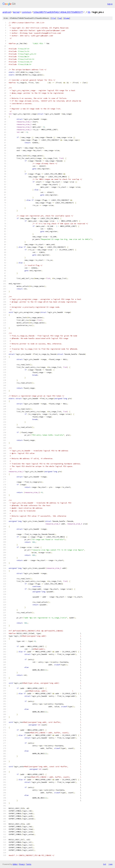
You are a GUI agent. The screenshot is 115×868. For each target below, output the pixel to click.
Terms (29, 864)
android (7, 12)
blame (67, 18)
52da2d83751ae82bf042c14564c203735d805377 (58, 12)
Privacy (22, 864)
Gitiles (15, 864)
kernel (16, 12)
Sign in (110, 4)
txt (105, 864)
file (53, 18)
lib (89, 12)
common (26, 12)
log (60, 18)
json (111, 864)
